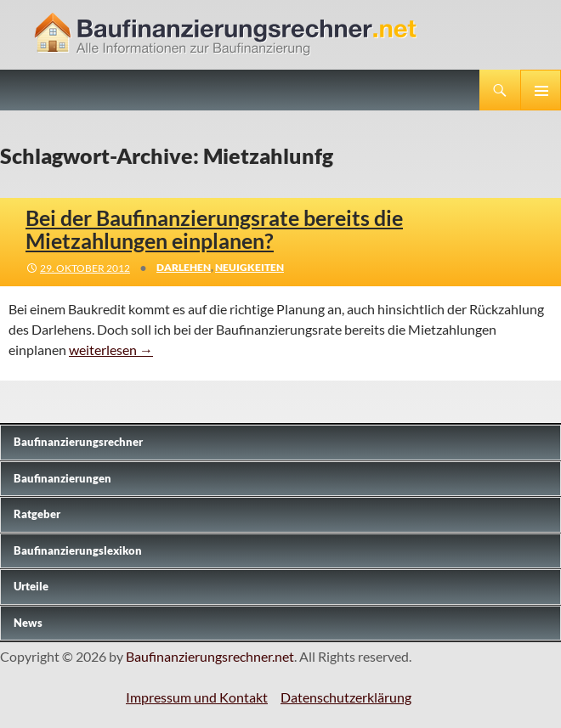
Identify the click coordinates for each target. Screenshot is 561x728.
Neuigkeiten (249, 267)
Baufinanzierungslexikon (78, 550)
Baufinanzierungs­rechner (78, 442)
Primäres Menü (541, 90)
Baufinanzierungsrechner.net (210, 656)
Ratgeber (37, 514)
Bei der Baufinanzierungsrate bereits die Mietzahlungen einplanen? (214, 229)
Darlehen (184, 267)
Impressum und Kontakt (197, 697)
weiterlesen (111, 350)
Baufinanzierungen (62, 478)
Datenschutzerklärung (346, 697)
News (28, 623)
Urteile (31, 586)
